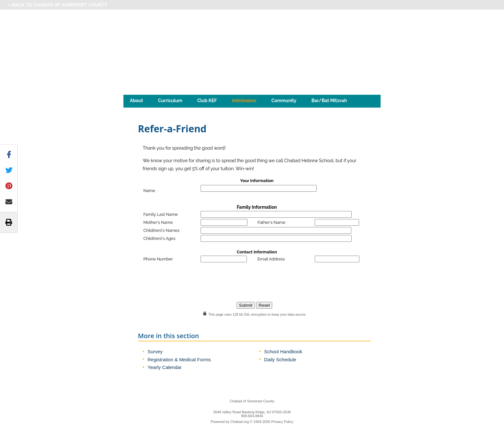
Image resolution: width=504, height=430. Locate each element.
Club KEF (207, 101)
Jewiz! (136, 110)
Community (284, 101)
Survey (155, 351)
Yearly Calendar (165, 367)
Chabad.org (240, 422)
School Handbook (283, 351)
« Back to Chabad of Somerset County (58, 5)
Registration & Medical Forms (179, 360)
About (136, 101)
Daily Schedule (280, 360)
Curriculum (170, 101)
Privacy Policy (282, 422)
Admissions (244, 101)
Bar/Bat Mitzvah (329, 101)
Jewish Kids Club (176, 110)
